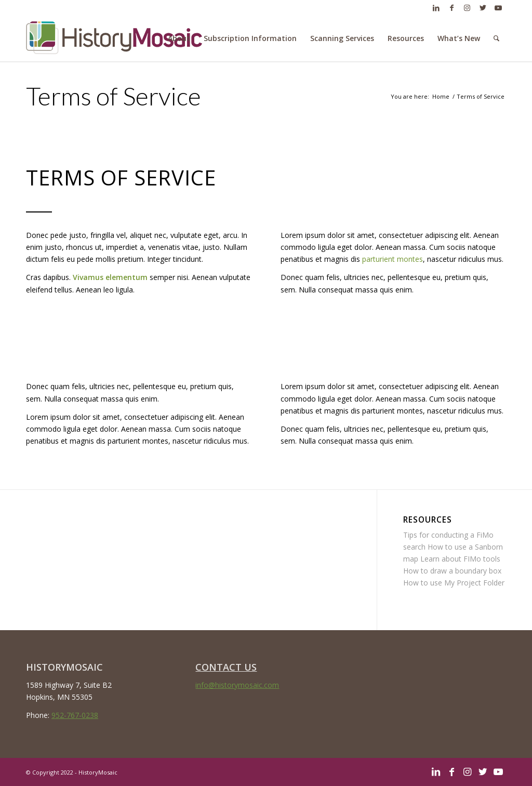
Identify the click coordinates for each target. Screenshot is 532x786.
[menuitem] (179, 38)
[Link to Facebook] (451, 8)
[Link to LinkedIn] (436, 8)
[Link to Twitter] (483, 8)
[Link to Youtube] (498, 8)
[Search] (496, 38)
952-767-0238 (75, 715)
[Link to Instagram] (467, 8)
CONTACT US (226, 667)
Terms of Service (114, 96)
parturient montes (393, 259)
